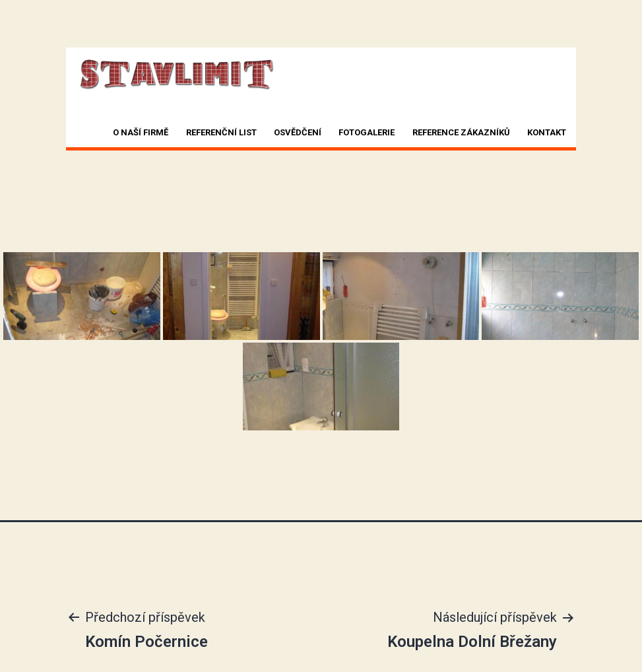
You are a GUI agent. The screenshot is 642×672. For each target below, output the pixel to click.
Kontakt (547, 132)
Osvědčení (298, 132)
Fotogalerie (367, 132)
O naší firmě (141, 132)
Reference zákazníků (461, 132)
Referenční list (221, 132)
